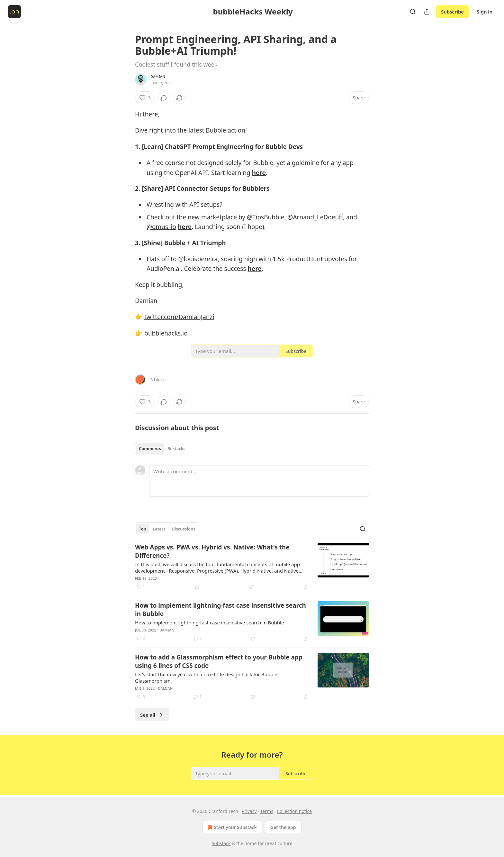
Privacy (249, 811)
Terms (267, 811)
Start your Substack (232, 827)
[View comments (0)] (164, 98)
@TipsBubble (265, 217)
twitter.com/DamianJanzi (179, 317)
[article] (252, 567)
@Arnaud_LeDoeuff (315, 217)
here (259, 173)
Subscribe (452, 12)
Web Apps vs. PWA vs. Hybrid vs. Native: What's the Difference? (212, 551)
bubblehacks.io (166, 333)
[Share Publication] (427, 12)
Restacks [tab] (176, 448)
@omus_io (161, 227)
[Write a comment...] (259, 481)
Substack (221, 843)
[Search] (413, 12)
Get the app (283, 827)
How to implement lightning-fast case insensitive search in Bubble (221, 610)
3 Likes (157, 380)
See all (152, 715)
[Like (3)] (145, 98)
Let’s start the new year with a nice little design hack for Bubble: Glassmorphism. (207, 677)
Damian (158, 76)
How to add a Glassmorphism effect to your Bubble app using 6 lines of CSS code (219, 661)
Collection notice (294, 811)
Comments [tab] (150, 448)
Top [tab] (143, 529)
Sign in (485, 12)
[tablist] (162, 448)
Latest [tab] (159, 529)
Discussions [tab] (184, 529)
